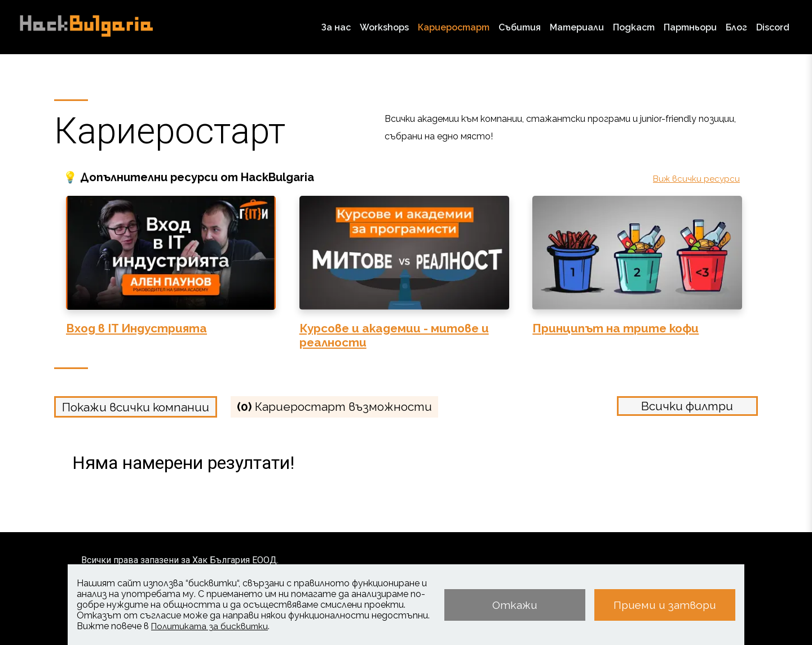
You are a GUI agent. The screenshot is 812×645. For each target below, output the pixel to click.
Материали (577, 27)
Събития (520, 27)
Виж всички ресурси (696, 179)
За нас (336, 27)
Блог (736, 27)
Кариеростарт (454, 27)
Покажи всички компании (136, 407)
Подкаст (634, 27)
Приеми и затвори (665, 605)
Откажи (515, 605)
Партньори (690, 27)
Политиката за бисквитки (209, 626)
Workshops (384, 27)
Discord (773, 27)
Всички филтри (687, 406)
